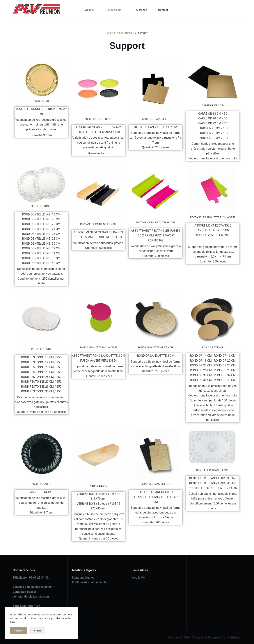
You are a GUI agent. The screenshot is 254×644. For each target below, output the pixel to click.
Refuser (37, 631)
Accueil (90, 10)
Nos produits (116, 10)
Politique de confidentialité (89, 582)
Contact (163, 10)
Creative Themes (230, 638)
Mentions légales (83, 578)
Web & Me (138, 578)
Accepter (19, 631)
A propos (142, 10)
